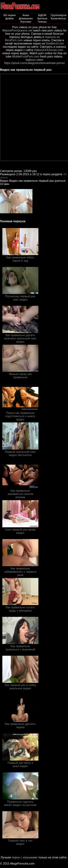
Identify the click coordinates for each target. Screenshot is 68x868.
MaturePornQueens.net (17, 30)
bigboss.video (34, 60)
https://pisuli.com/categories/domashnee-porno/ (34, 63)
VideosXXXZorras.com (49, 50)
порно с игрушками (25, 857)
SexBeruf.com (55, 43)
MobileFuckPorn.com (26, 57)
